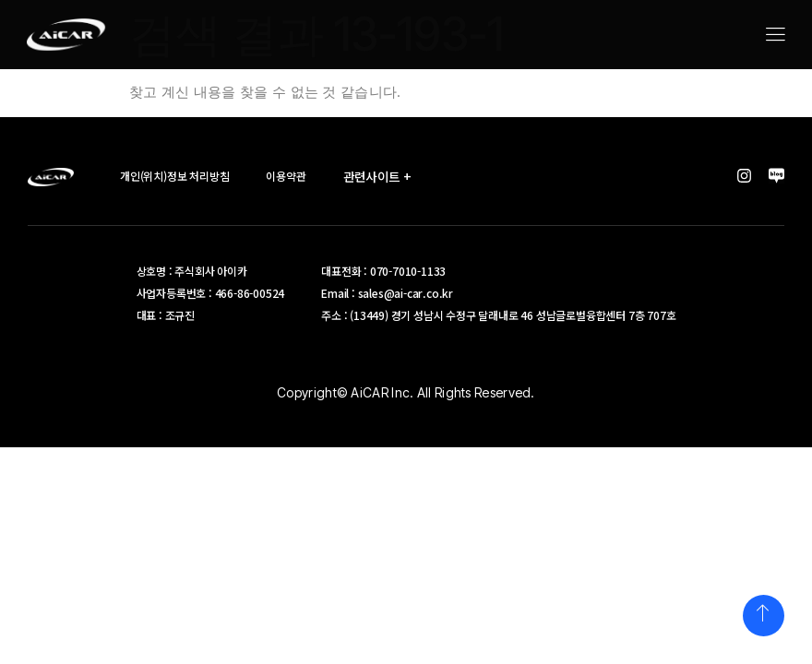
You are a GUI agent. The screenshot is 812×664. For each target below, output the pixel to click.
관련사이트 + (385, 176)
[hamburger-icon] (775, 36)
